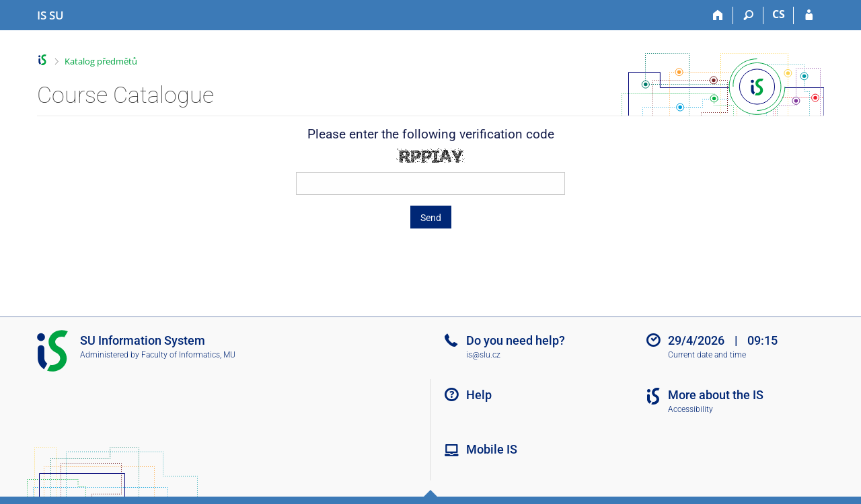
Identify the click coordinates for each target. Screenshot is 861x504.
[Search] (748, 15)
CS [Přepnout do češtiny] (779, 14)
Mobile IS (492, 449)
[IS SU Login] (809, 15)
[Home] (718, 15)
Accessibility (690, 409)
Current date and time (707, 355)
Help (479, 395)
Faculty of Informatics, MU (188, 355)
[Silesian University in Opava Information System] (50, 15)
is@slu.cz (483, 355)
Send (431, 218)
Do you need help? (516, 340)
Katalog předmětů (101, 61)
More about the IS (716, 395)
